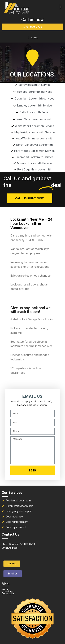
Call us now (32, 20)
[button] (61, 7)
